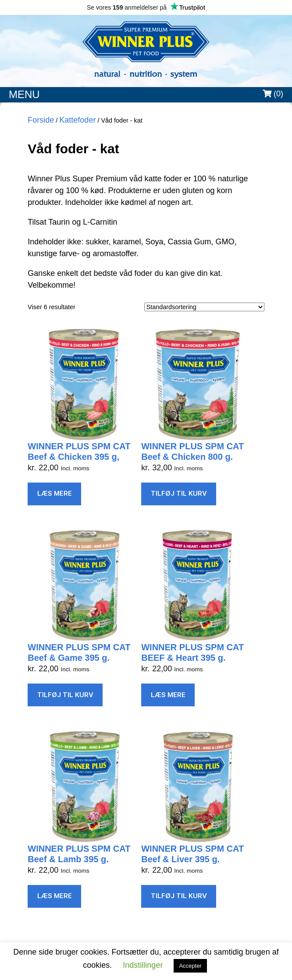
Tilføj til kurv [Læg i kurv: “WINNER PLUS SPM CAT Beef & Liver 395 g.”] (179, 896)
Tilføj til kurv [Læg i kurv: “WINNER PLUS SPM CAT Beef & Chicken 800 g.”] (179, 493)
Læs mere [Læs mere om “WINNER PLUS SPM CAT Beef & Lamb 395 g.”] (55, 896)
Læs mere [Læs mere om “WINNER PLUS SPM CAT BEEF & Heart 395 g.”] (168, 695)
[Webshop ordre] (204, 307)
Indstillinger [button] (143, 965)
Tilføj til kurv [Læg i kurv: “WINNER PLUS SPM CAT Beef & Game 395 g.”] (65, 695)
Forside (41, 120)
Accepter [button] (190, 966)
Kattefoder (77, 120)
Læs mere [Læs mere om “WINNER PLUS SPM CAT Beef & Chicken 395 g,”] (55, 493)
